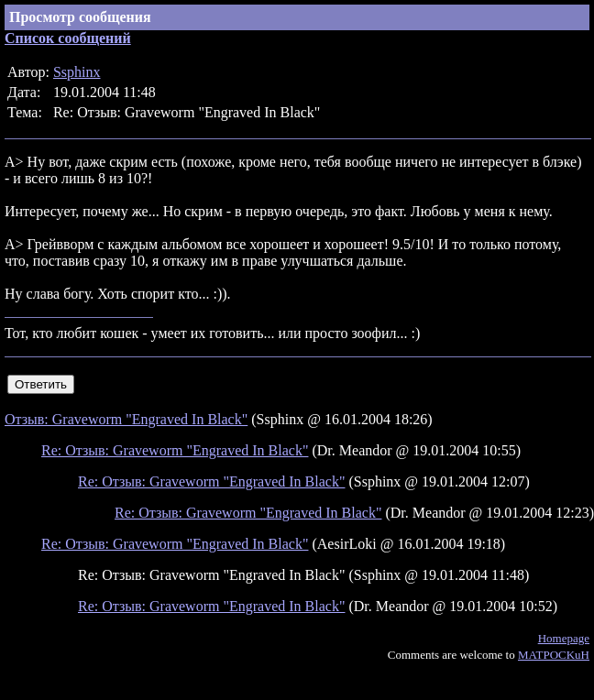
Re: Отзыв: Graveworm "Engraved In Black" (175, 450)
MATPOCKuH (554, 655)
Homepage (564, 638)
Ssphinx (77, 72)
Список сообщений (68, 38)
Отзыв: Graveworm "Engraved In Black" (126, 419)
